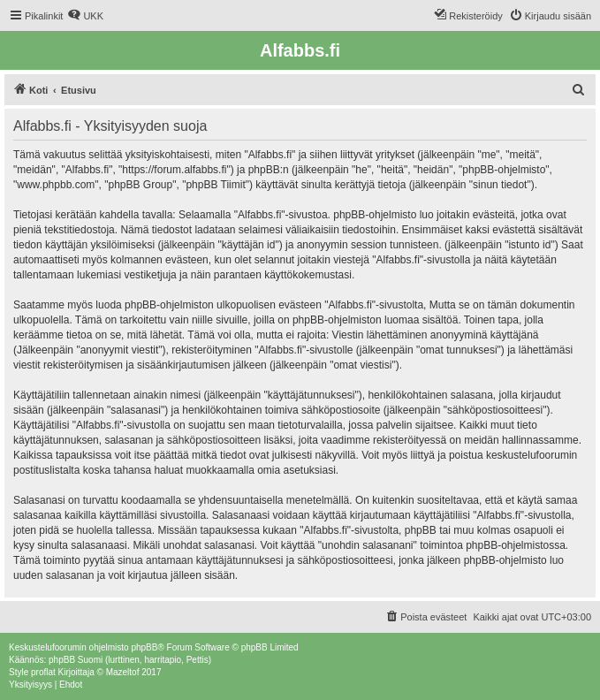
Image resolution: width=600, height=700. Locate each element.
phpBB (144, 647)
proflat (43, 672)
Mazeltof (123, 672)
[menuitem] (85, 16)
